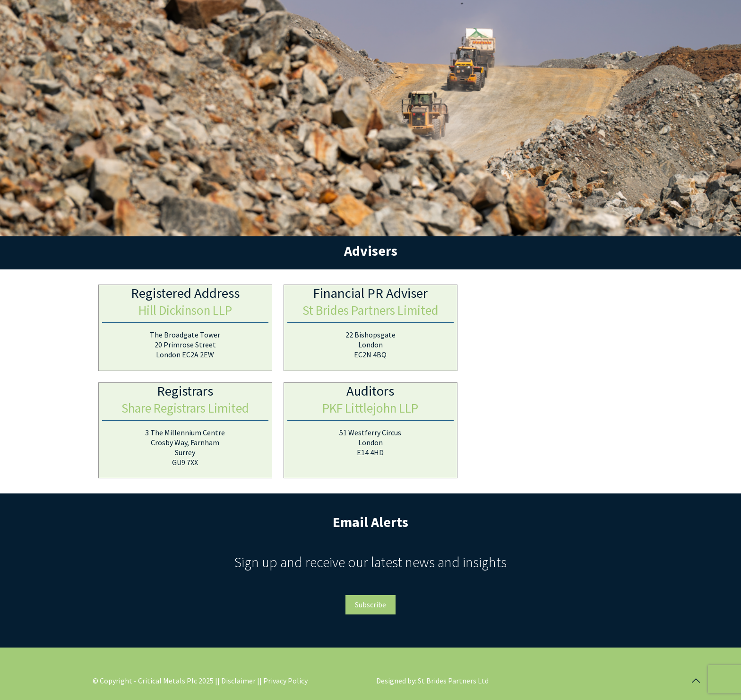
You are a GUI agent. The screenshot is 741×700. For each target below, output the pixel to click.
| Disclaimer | (238, 681)
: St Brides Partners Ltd (452, 681)
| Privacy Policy (284, 681)
